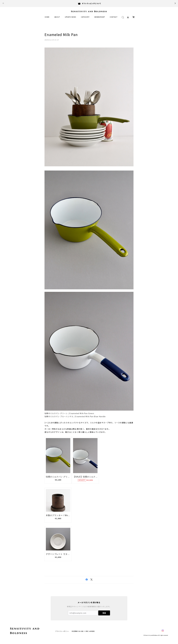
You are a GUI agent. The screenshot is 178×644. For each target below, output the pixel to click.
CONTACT (114, 17)
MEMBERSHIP (100, 17)
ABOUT (57, 17)
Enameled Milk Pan (61, 35)
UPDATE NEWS (71, 17)
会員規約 (92, 631)
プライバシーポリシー (62, 631)
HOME (47, 17)
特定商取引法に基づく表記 (80, 631)
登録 (104, 613)
